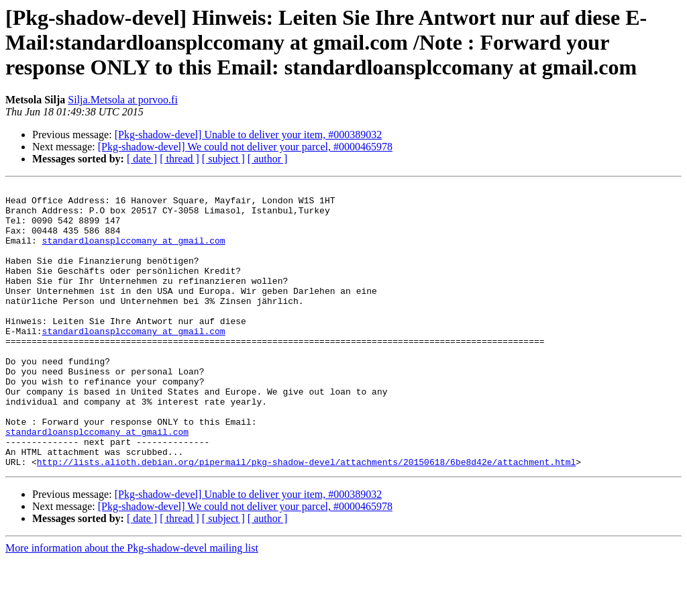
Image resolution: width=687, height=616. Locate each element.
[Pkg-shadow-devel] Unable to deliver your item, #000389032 (249, 135)
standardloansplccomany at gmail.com (134, 252)
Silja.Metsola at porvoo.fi (123, 100)
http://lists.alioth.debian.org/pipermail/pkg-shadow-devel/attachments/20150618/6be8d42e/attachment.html (306, 518)
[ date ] (142, 159)
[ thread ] (179, 159)
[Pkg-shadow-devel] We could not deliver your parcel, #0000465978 (245, 147)
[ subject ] (223, 159)
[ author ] (268, 159)
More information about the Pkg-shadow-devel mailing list (132, 604)
